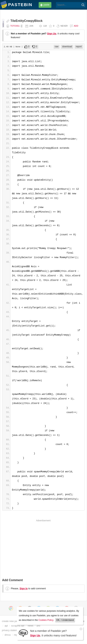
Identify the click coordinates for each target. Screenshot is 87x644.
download (67, 47)
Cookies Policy (46, 620)
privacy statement (11, 630)
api (6, 626)
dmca (7, 635)
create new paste (11, 621)
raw (57, 47)
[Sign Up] (23, 633)
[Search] (83, 5)
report (79, 47)
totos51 (15, 26)
